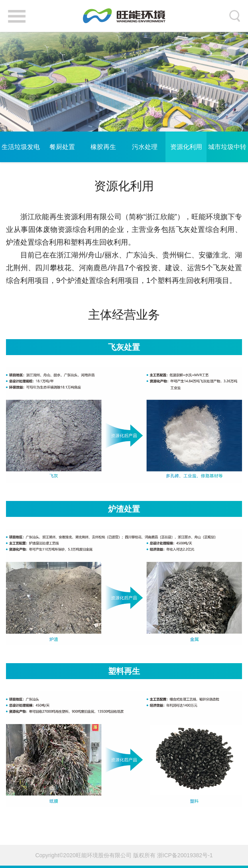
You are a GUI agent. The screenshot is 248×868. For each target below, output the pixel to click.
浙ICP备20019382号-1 (185, 855)
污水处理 (145, 147)
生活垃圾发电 (21, 147)
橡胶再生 (103, 147)
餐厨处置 (62, 147)
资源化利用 (186, 147)
